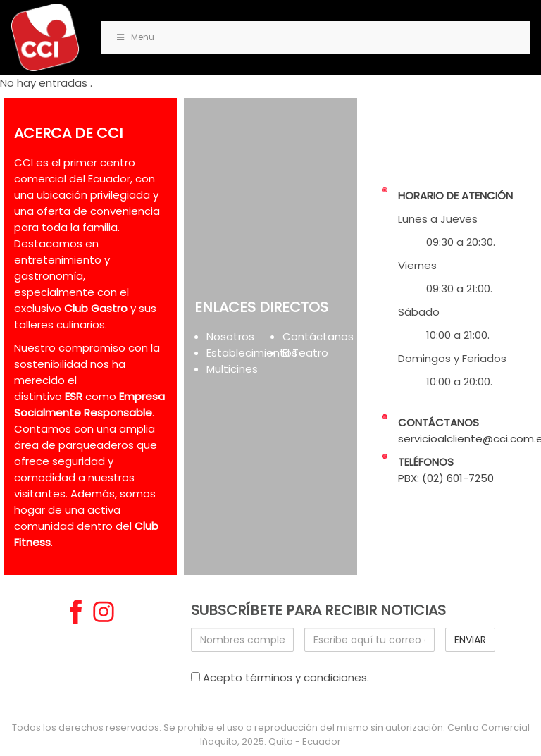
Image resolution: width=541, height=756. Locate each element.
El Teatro (305, 353)
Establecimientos (252, 353)
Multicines (232, 369)
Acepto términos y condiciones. (280, 677)
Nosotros (230, 336)
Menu (135, 37)
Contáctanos (318, 336)
